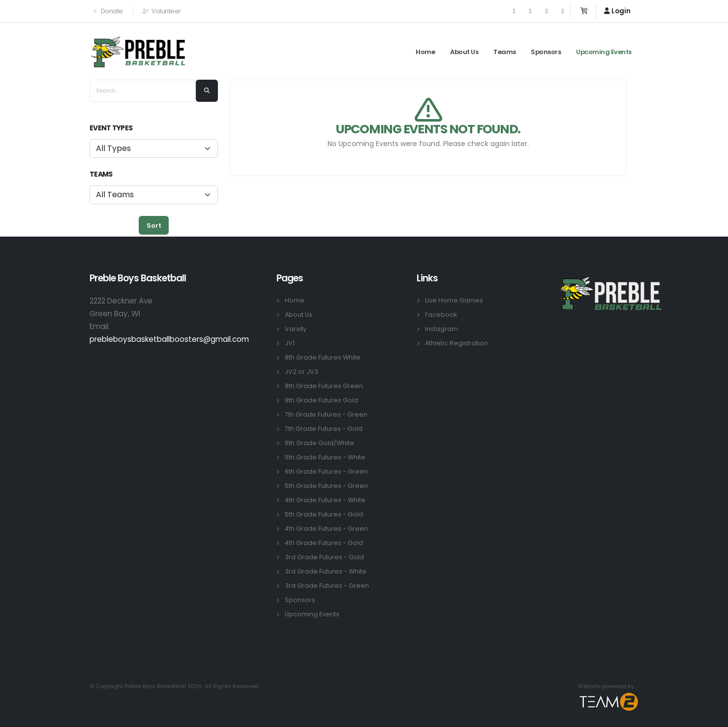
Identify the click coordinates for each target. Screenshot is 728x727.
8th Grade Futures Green (324, 386)
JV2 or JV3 (302, 372)
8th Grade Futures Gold (321, 400)
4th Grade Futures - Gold (324, 543)
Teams (505, 52)
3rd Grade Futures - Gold (324, 557)
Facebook (441, 315)
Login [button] (617, 11)
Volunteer (162, 11)
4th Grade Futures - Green (326, 529)
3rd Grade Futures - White (326, 571)
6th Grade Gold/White (319, 443)
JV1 (290, 343)
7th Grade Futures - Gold (324, 429)
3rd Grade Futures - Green (327, 586)
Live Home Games (454, 300)
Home (425, 52)
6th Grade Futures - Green (326, 471)
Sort (154, 226)
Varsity (296, 329)
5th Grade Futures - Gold (324, 514)
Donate (108, 11)
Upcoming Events (604, 52)
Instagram (441, 329)
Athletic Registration (456, 343)
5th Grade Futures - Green (326, 486)
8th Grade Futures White (323, 357)
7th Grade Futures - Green (326, 414)
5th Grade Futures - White (325, 457)
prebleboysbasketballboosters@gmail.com (169, 339)
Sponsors (546, 52)
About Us (464, 52)
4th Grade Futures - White (325, 500)
